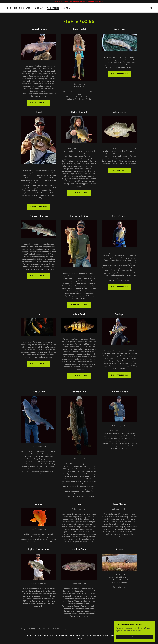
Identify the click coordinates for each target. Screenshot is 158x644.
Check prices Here (39, 276)
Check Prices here (79, 376)
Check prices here (39, 103)
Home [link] (8, 8)
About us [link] (79, 639)
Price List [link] (38, 8)
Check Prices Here (119, 74)
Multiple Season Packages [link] (96, 636)
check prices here (39, 364)
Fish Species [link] (53, 8)
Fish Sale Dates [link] (22, 8)
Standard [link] (75, 636)
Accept (135, 637)
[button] (66, 8)
